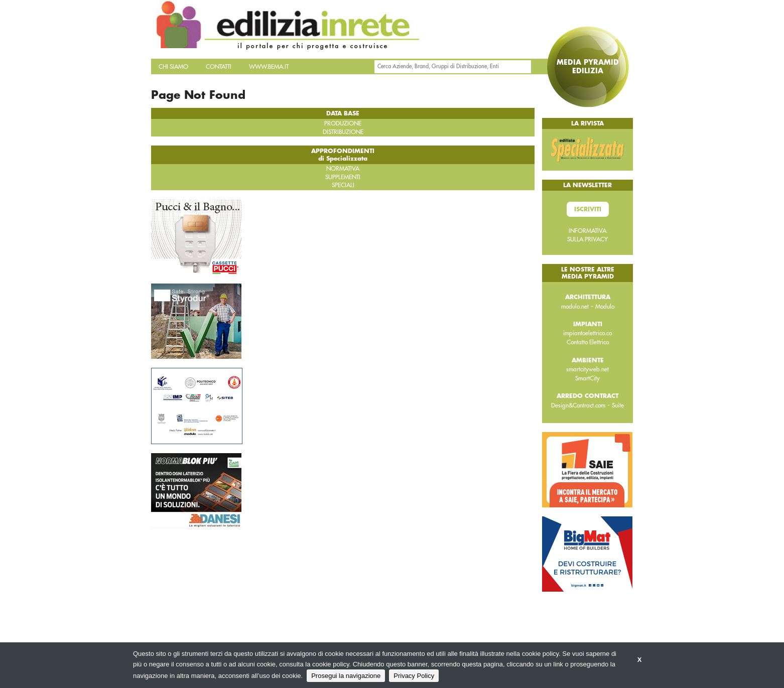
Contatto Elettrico (588, 342)
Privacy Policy (414, 676)
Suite (618, 405)
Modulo (605, 307)
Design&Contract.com (578, 405)
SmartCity (587, 378)
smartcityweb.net (587, 369)
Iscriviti (588, 209)
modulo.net (575, 307)
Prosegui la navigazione (346, 676)
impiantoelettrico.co (587, 333)
